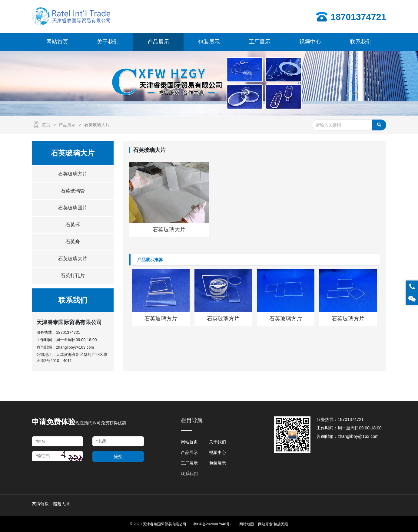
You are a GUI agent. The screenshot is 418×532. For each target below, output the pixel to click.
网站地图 (247, 524)
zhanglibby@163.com (75, 347)
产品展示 (67, 125)
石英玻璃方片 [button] (73, 174)
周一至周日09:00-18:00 (360, 428)
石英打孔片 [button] (73, 276)
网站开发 (265, 524)
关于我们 (217, 442)
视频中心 (217, 452)
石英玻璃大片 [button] (73, 259)
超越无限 (281, 524)
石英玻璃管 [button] (73, 191)
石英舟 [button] (73, 242)
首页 (46, 125)
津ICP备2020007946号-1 (213, 524)
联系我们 (189, 474)
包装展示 (217, 463)
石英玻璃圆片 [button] (73, 208)
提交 (118, 456)
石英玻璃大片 (97, 125)
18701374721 (68, 332)
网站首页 (189, 442)
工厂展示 (189, 463)
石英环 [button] (73, 225)
